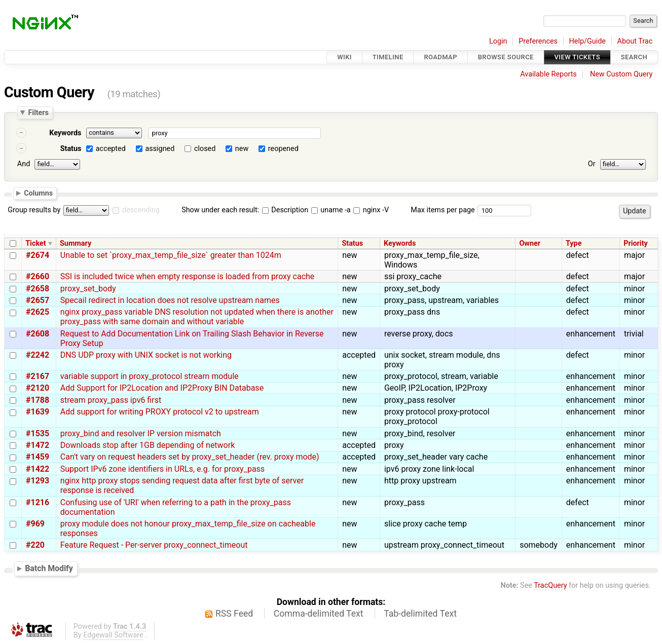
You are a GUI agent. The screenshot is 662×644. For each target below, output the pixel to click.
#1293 (38, 481)
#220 (35, 545)
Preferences (538, 41)
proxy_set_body (88, 289)
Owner (530, 243)
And (24, 164)
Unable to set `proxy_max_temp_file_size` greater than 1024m (171, 255)
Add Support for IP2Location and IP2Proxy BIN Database (162, 388)
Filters (38, 112)
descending (141, 210)
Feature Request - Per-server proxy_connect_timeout (154, 545)
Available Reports (548, 74)
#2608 (38, 334)
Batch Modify (49, 568)
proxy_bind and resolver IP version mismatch (141, 433)
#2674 (38, 255)
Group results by (34, 210)
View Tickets (577, 57)
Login (498, 41)
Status (71, 149)
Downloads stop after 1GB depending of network (148, 445)
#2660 (38, 276)
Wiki (344, 57)
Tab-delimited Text (420, 614)
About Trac (635, 41)
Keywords (65, 133)
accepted (111, 149)
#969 (35, 524)
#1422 (38, 469)
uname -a (331, 210)
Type (574, 243)
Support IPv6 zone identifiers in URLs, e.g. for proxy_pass (162, 469)
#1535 (38, 433)
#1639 (38, 412)
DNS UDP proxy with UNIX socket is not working (146, 355)
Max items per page (443, 210)
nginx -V (371, 210)
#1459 (38, 457)
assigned (160, 149)
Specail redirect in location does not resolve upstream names (170, 300)
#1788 (38, 400)
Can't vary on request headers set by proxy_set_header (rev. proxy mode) (190, 457)
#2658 (38, 289)
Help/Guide (587, 41)
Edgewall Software (113, 635)
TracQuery (550, 585)
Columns (38, 193)
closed (205, 149)
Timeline (388, 57)
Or (592, 164)
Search (634, 57)
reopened (283, 149)
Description (285, 210)
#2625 (38, 312)
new (242, 149)
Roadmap (440, 57)
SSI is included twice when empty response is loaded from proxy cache (188, 276)
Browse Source (506, 57)
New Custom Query (621, 74)
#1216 (38, 502)
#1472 (38, 445)
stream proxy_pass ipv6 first (111, 400)
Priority (636, 243)
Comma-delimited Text (319, 614)
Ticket (35, 243)
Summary (76, 243)
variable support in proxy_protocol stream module (150, 376)
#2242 (38, 355)
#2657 (38, 300)
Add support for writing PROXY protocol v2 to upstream (160, 412)
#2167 (38, 376)
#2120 (38, 388)
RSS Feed (234, 614)
